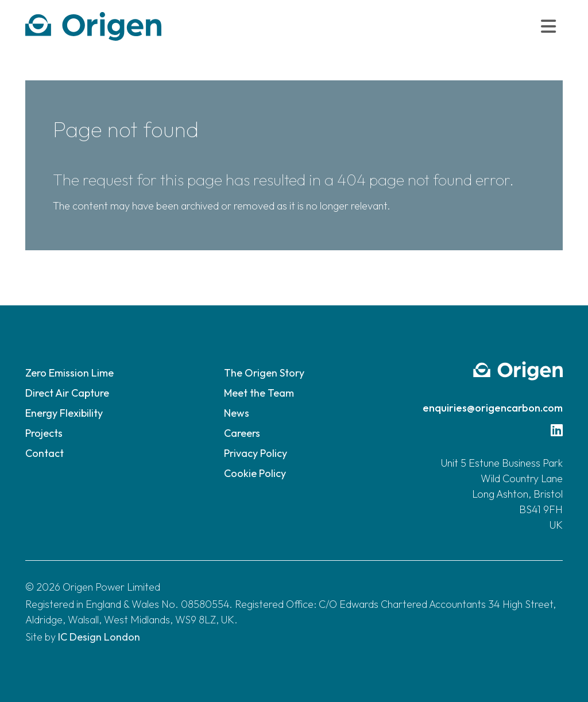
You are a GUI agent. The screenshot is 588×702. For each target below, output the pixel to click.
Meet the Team (259, 393)
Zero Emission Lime (69, 373)
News (237, 413)
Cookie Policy (255, 473)
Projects (44, 433)
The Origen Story (264, 373)
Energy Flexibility (64, 413)
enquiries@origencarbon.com (493, 408)
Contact (45, 453)
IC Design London (99, 637)
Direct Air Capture (67, 393)
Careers (242, 433)
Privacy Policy (256, 453)
